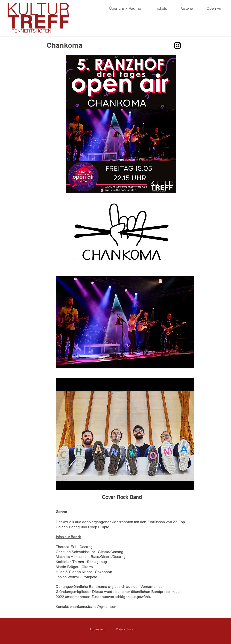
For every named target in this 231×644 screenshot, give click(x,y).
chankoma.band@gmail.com (94, 607)
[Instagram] (177, 45)
